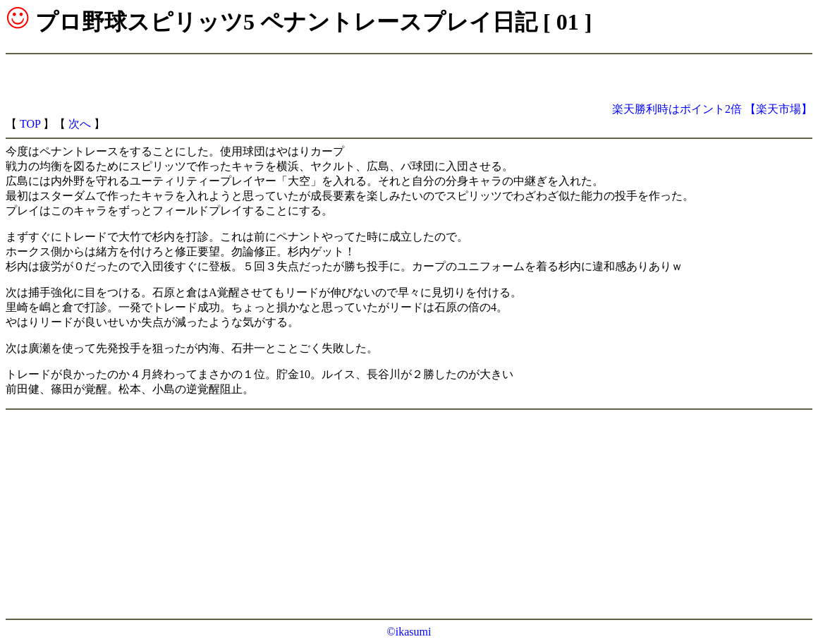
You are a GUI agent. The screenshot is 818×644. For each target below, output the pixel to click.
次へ (80, 124)
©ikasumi (409, 632)
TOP (30, 124)
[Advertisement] (647, 81)
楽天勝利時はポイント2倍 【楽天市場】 (712, 109)
